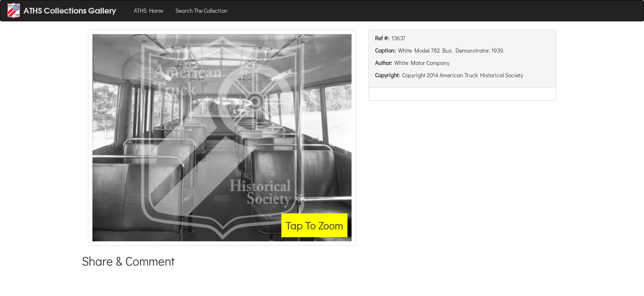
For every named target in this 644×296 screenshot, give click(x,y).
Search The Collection (201, 10)
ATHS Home (148, 10)
